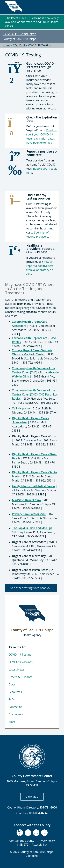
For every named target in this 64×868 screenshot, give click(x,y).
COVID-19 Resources (19, 34)
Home (6, 45)
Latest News (16, 669)
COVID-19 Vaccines (21, 662)
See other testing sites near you (31, 588)
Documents (16, 714)
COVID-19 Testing (40, 45)
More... (13, 722)
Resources (15, 692)
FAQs (12, 699)
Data (12, 684)
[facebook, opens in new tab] (20, 833)
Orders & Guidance (20, 677)
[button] (54, 6)
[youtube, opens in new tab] (28, 833)
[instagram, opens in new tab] (44, 833)
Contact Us (16, 707)
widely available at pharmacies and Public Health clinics (32, 22)
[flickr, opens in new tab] (36, 833)
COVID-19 (19, 45)
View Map (35, 797)
